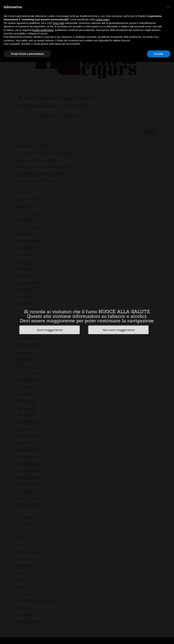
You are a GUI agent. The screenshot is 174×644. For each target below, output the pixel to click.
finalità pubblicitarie (43, 30)
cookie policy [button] (102, 19)
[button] (168, 7)
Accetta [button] (159, 54)
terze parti (59, 23)
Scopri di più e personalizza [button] (27, 54)
